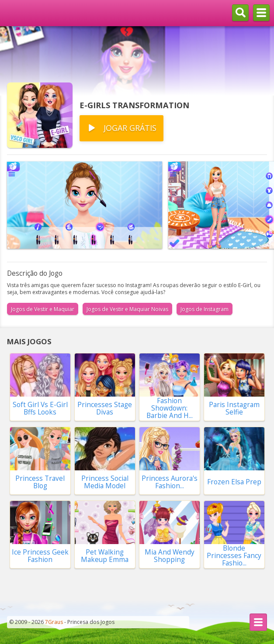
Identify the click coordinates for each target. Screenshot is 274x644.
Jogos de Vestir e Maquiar (43, 309)
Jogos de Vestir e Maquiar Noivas (127, 309)
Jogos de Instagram (205, 309)
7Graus (54, 622)
